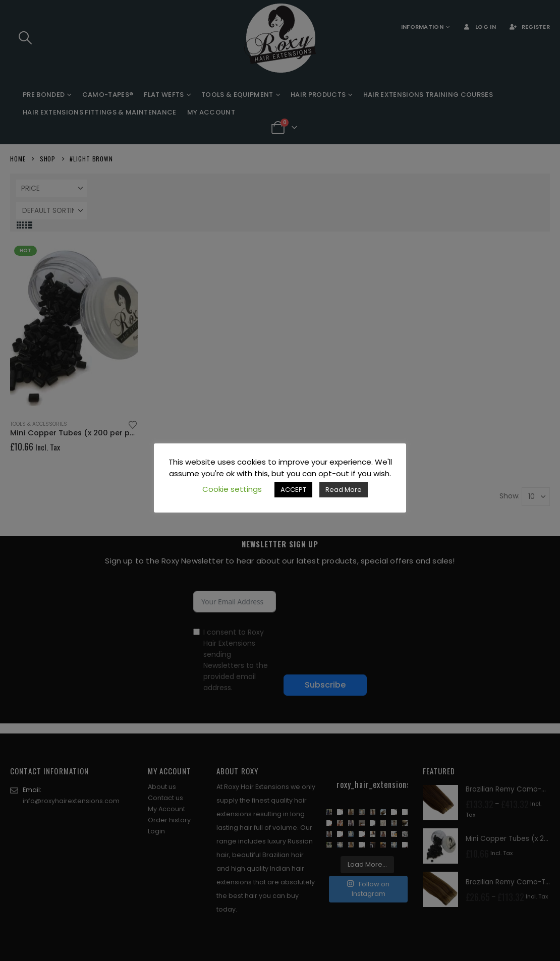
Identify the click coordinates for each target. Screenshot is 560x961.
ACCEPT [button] (293, 490)
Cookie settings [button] (232, 489)
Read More (344, 490)
